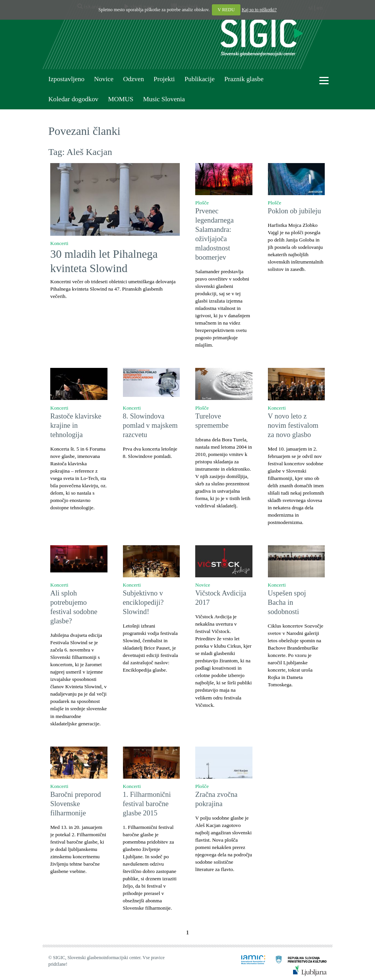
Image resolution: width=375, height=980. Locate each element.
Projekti (164, 79)
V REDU (226, 10)
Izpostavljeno (66, 79)
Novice (104, 79)
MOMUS (120, 99)
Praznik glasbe (244, 79)
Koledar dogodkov (73, 99)
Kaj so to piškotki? (259, 10)
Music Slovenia (164, 99)
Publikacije (199, 79)
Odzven (133, 79)
